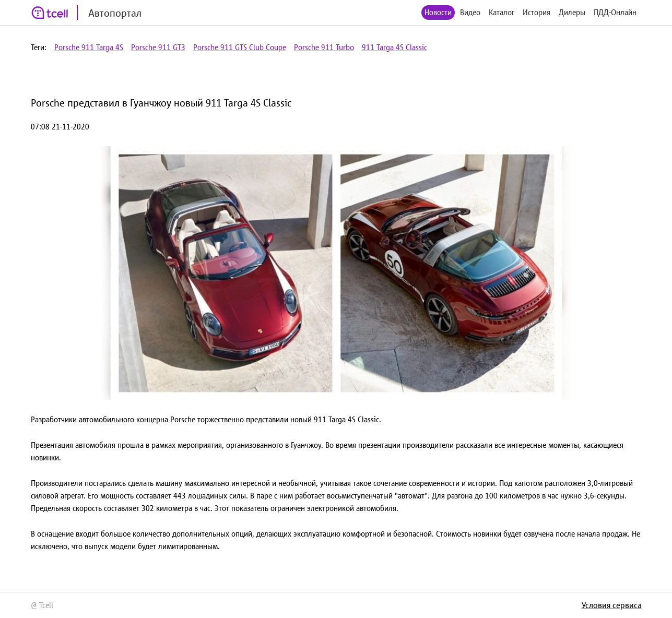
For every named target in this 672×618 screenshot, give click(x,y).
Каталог (502, 12)
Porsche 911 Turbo (324, 47)
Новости (438, 12)
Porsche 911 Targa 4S (89, 47)
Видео (470, 12)
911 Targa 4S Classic (394, 47)
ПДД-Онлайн (615, 12)
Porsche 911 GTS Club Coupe (240, 47)
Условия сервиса (612, 605)
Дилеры (572, 12)
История (537, 12)
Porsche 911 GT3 (158, 47)
